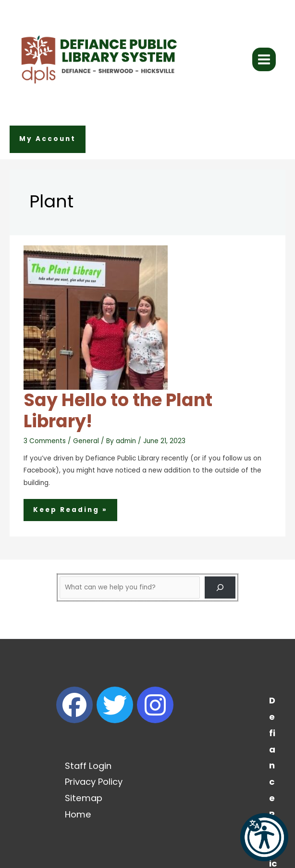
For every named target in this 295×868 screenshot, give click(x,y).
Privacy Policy (94, 782)
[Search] (220, 587)
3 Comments (45, 441)
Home (78, 814)
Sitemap (84, 798)
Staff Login (88, 766)
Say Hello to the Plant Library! (118, 411)
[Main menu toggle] (264, 60)
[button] (48, 139)
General (86, 441)
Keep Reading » (70, 511)
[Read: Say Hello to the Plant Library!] (96, 317)
